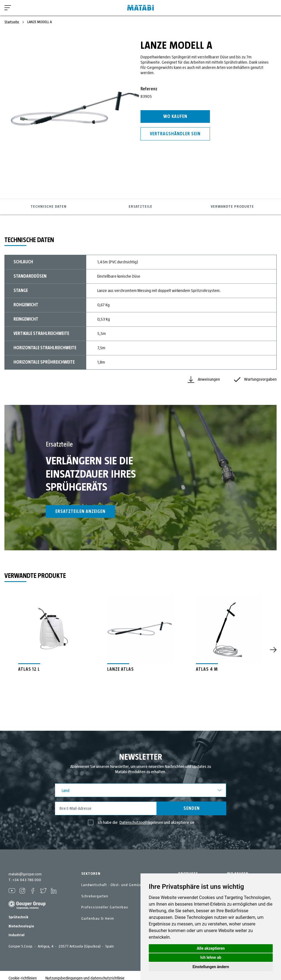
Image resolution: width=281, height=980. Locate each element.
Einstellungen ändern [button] (211, 967)
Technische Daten (49, 207)
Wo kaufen (175, 117)
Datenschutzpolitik (135, 822)
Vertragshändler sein (175, 134)
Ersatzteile (140, 207)
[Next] (273, 650)
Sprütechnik (18, 917)
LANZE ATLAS (121, 669)
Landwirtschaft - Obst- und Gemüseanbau (118, 885)
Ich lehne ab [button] (211, 957)
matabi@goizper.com (25, 874)
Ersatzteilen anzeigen (80, 511)
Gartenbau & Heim (98, 919)
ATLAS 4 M (207, 669)
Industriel (17, 935)
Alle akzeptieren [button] (211, 948)
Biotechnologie (21, 926)
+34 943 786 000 (27, 880)
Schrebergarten (95, 896)
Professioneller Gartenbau (105, 907)
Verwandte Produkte (232, 207)
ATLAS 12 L (29, 669)
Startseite (12, 22)
